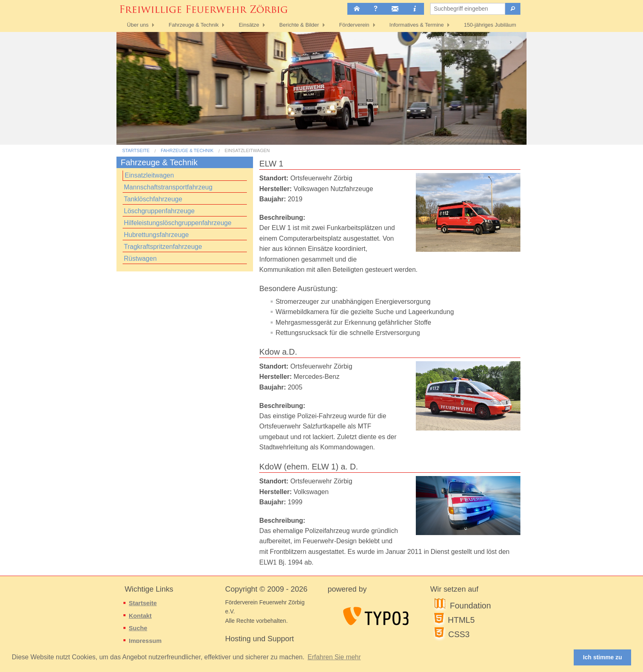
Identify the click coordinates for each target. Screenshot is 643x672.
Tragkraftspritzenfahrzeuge (163, 247)
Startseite (136, 151)
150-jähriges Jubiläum (490, 25)
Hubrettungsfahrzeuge (156, 235)
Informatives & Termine (417, 25)
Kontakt (140, 616)
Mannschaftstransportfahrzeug (168, 187)
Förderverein (354, 25)
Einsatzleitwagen (247, 151)
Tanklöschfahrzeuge (153, 199)
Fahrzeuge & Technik (194, 25)
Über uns (138, 25)
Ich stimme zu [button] (603, 657)
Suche (138, 628)
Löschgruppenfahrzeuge (159, 211)
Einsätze (249, 25)
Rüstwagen (140, 259)
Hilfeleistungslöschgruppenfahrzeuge (178, 223)
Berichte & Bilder (299, 25)
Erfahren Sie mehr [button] (334, 657)
